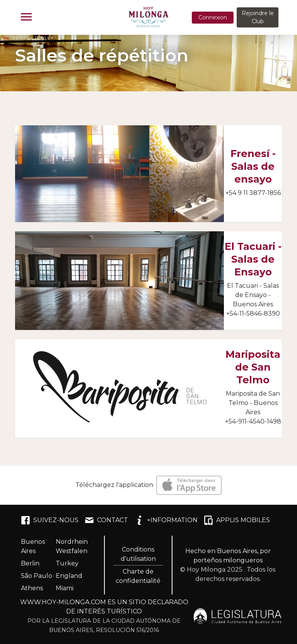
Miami (65, 588)
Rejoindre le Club (258, 17)
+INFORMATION (166, 520)
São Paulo (37, 576)
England (69, 576)
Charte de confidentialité (138, 576)
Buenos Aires (33, 546)
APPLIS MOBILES (237, 520)
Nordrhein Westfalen (72, 546)
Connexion (213, 17)
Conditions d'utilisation (138, 554)
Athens (32, 588)
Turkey (67, 563)
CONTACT (106, 520)
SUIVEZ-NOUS (50, 520)
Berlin (30, 563)
